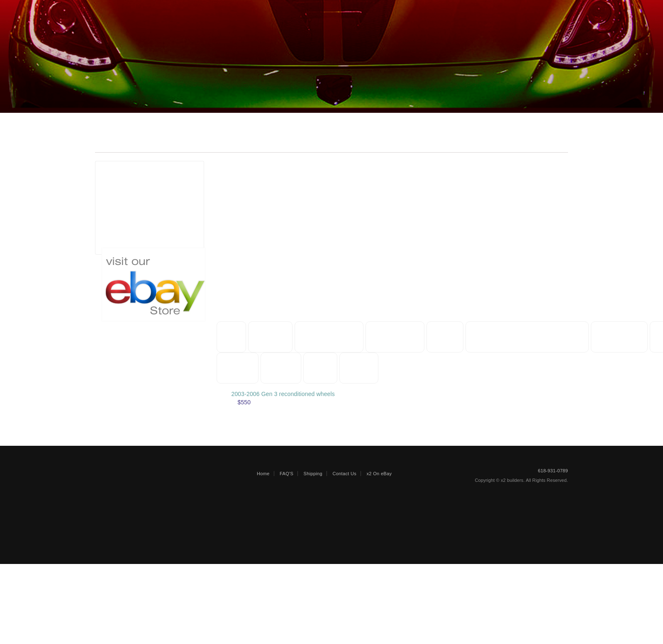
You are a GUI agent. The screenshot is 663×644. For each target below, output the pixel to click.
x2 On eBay (379, 567)
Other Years (129, 235)
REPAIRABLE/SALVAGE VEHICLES (195, 11)
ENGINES (318, 11)
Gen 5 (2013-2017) (139, 227)
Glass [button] (366, 368)
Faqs (356, 11)
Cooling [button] (238, 368)
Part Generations (133, 170)
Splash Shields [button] (331, 337)
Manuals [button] (272, 337)
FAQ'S (286, 567)
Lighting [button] (283, 368)
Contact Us (439, 11)
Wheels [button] (327, 368)
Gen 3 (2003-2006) (139, 210)
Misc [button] (232, 337)
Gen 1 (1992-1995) (139, 193)
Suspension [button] (630, 337)
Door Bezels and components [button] (534, 337)
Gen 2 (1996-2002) (139, 202)
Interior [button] (406, 368)
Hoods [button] (449, 337)
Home (122, 11)
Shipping (392, 11)
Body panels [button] (398, 337)
